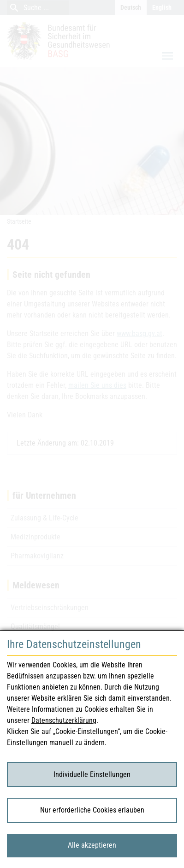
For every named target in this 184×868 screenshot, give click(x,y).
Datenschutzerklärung (64, 720)
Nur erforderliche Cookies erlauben (92, 810)
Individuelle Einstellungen (92, 774)
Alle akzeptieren (92, 845)
